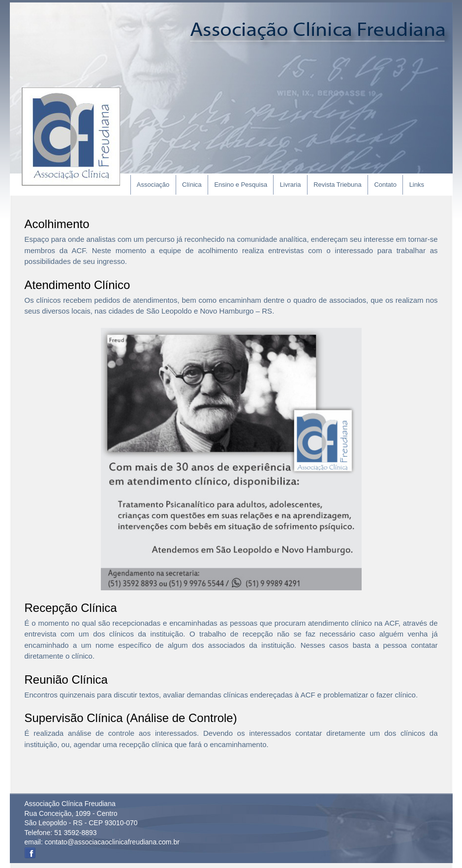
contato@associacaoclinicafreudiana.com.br (112, 842)
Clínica (192, 185)
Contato (385, 185)
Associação (153, 185)
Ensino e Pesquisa (241, 185)
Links (417, 185)
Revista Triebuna (338, 185)
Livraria (291, 185)
